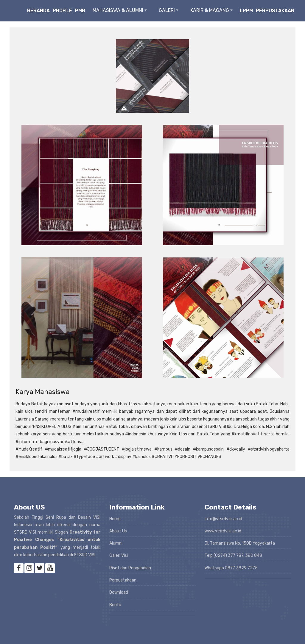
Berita (115, 605)
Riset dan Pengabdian (130, 568)
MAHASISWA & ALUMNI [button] (118, 10)
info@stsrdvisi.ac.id (223, 519)
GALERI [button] (167, 10)
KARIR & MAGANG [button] (210, 10)
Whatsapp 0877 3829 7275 (231, 568)
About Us (118, 531)
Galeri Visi (119, 555)
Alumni (116, 543)
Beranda (38, 11)
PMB (80, 11)
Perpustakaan (275, 11)
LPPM (246, 11)
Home (115, 519)
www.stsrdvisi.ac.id (223, 531)
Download (119, 592)
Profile (62, 11)
